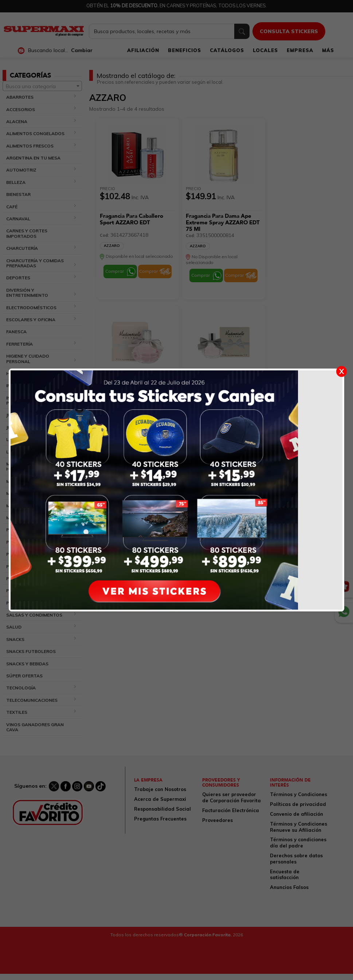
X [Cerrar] (342, 371)
